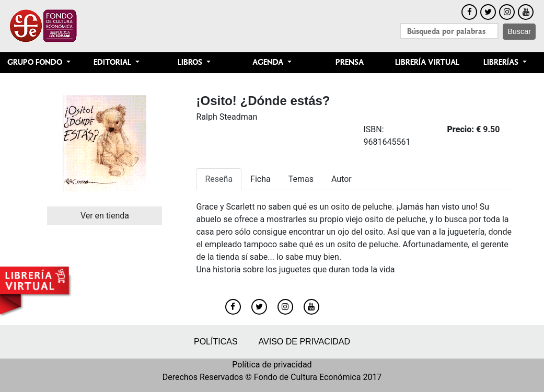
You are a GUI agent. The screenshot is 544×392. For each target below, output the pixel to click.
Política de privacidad (272, 365)
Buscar (519, 31)
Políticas (216, 342)
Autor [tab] (342, 179)
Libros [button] (191, 62)
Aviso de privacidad (304, 342)
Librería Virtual (427, 62)
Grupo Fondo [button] (36, 62)
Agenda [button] (269, 62)
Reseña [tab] (219, 179)
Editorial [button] (113, 62)
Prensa (350, 62)
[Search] (449, 31)
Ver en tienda (105, 216)
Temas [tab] (301, 179)
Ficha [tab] (261, 179)
